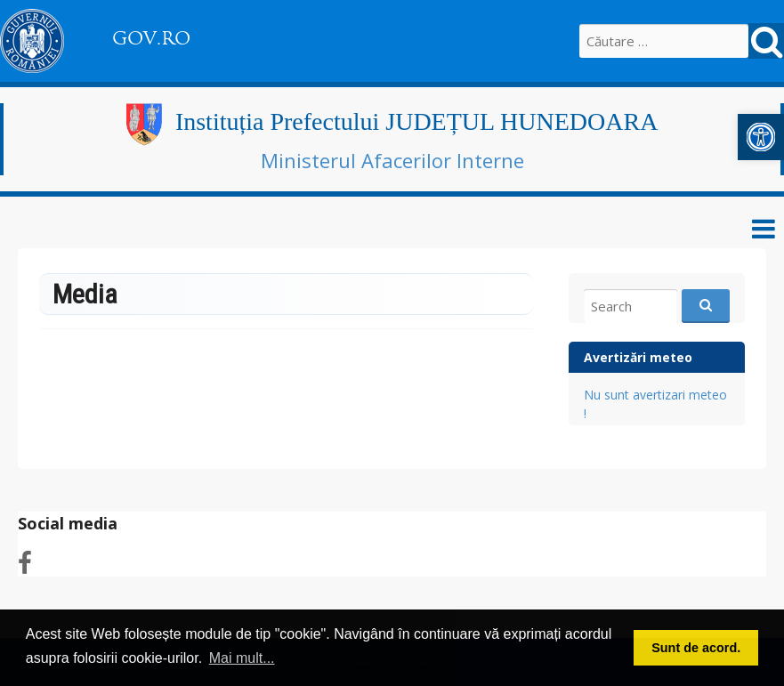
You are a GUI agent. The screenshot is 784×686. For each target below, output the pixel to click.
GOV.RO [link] (151, 38)
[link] (761, 137)
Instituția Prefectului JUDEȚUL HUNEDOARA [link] (417, 121)
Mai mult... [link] (242, 658)
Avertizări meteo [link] (638, 357)
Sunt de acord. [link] (696, 648)
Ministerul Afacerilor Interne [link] (392, 160)
